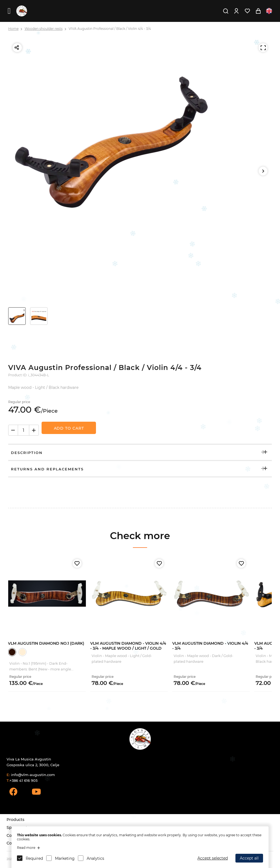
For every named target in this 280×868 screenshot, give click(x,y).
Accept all (249, 858)
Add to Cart (69, 428)
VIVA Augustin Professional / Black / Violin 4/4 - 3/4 (110, 29)
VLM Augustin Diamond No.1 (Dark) (46, 643)
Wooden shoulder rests (44, 29)
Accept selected (213, 858)
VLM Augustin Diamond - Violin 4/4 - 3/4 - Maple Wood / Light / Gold (128, 646)
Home (13, 29)
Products (15, 820)
